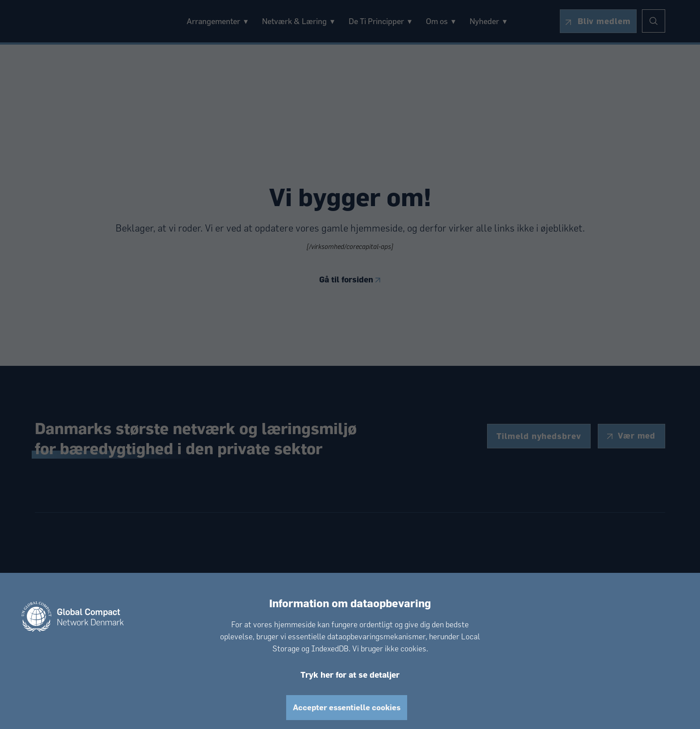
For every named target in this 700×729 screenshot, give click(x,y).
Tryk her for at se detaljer (350, 674)
